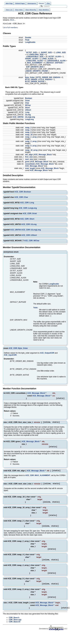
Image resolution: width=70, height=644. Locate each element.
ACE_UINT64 (18, 117)
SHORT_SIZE (46, 53)
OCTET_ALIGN (55, 57)
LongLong (29, 120)
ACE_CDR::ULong (29, 225)
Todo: (36, 308)
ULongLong (30, 117)
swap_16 (29, 135)
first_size (29, 157)
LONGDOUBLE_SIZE (35, 57)
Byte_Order (30, 78)
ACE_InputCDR (10, 355)
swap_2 (28, 128)
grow (27, 162)
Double (28, 38)
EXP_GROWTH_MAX (35, 67)
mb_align (29, 155)
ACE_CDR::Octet (30, 214)
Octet (27, 101)
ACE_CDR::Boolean (23, 192)
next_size (29, 160)
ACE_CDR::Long (27, 203)
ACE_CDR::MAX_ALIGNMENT (38, 478)
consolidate (30, 164)
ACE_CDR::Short (27, 219)
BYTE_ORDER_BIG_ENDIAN (48, 78)
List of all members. (11, 28)
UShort (28, 110)
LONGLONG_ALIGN (34, 61)
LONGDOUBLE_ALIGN (56, 61)
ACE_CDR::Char (21, 198)
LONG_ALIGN (47, 59)
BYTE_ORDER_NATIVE (35, 82)
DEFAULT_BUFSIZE (55, 63)
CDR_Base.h (14, 624)
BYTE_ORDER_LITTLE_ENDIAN (38, 80)
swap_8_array (31, 146)
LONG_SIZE (61, 53)
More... (13, 20)
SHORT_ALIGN (31, 59)
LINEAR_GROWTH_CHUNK (37, 71)
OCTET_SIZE (32, 53)
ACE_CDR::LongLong (28, 209)
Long (27, 113)
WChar (28, 106)
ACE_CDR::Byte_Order (18, 349)
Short (27, 108)
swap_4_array (31, 142)
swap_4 (28, 130)
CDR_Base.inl (15, 628)
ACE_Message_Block (43, 155)
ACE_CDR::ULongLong (31, 230)
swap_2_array (31, 137)
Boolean (29, 99)
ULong (28, 115)
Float (27, 40)
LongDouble (30, 43)
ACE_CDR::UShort (29, 236)
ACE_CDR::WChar (32, 241)
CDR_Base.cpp (15, 626)
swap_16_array (31, 151)
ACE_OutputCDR (47, 353)
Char (27, 103)
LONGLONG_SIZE (36, 55)
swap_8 (28, 133)
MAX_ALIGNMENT (35, 63)
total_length (30, 169)
